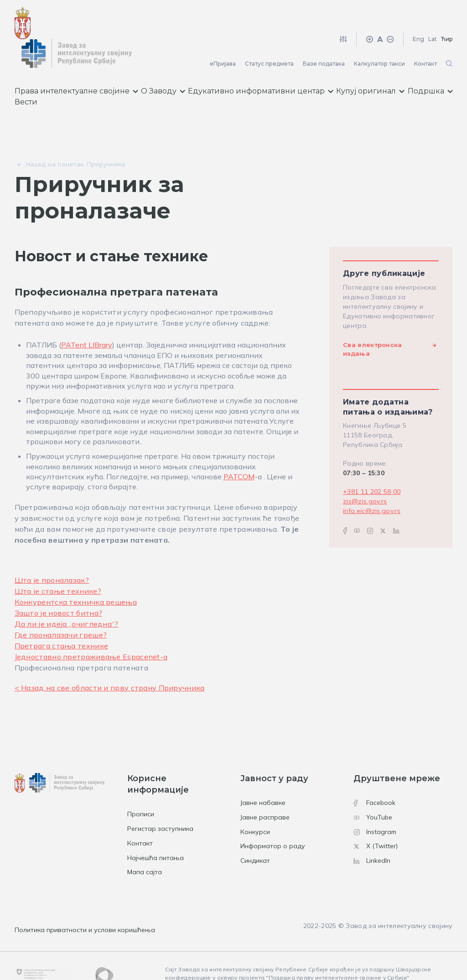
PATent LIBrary (87, 320)
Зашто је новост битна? (59, 587)
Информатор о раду (273, 821)
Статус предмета (269, 38)
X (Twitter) (376, 821)
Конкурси (255, 806)
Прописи (141, 788)
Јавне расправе (265, 792)
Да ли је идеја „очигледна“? (67, 598)
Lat (433, 13)
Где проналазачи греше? (61, 609)
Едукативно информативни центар (261, 66)
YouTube (373, 792)
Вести (26, 77)
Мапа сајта (145, 847)
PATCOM (239, 451)
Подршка (430, 66)
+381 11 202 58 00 (372, 466)
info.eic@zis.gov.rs (372, 485)
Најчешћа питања (156, 832)
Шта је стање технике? (58, 565)
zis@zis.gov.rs (365, 476)
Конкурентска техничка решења (76, 576)
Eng (418, 13)
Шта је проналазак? (52, 555)
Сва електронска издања (373, 324)
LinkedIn (372, 835)
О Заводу (163, 66)
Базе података (324, 38)
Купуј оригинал (370, 66)
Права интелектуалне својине (76, 66)
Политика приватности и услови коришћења (85, 904)
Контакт (425, 38)
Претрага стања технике (62, 620)
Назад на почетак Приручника (75, 139)
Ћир (447, 13)
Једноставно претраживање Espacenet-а (91, 631)
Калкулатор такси (379, 38)
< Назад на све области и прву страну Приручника (110, 662)
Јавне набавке (263, 777)
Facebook (374, 777)
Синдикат (255, 835)
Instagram (375, 806)
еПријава (223, 38)
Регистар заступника (160, 803)
